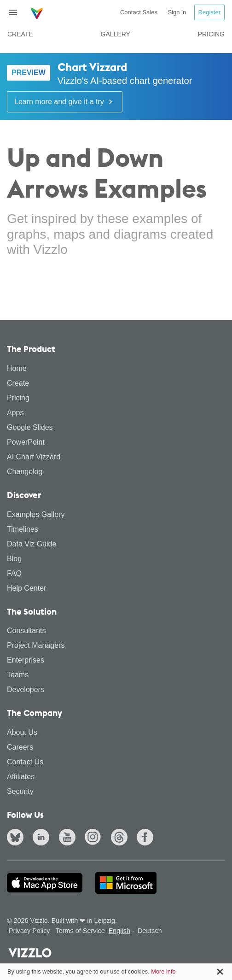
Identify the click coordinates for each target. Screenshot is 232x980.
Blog (14, 559)
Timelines (23, 529)
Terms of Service (80, 931)
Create (20, 34)
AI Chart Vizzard (34, 457)
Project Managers (36, 645)
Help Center (26, 588)
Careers (20, 747)
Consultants (26, 631)
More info (163, 971)
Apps (15, 413)
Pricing (211, 34)
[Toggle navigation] (17, 12)
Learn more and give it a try (65, 102)
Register (209, 12)
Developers (26, 690)
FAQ (14, 573)
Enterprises (26, 660)
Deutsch (150, 931)
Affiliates (21, 777)
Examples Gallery (36, 514)
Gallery (116, 34)
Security (20, 791)
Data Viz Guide (32, 544)
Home (17, 368)
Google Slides (30, 427)
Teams (18, 675)
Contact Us (25, 762)
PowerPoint (26, 442)
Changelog (25, 472)
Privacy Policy (29, 931)
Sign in (177, 12)
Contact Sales (139, 12)
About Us (22, 732)
